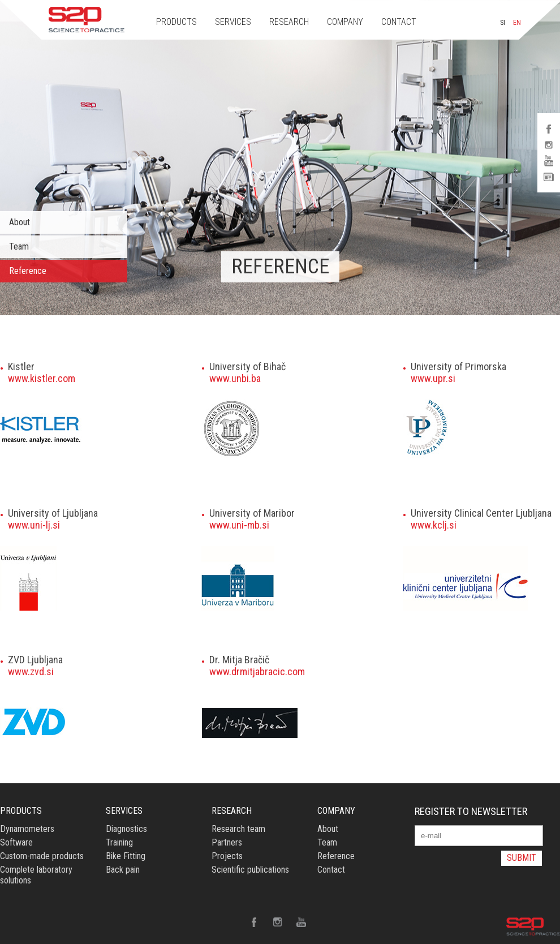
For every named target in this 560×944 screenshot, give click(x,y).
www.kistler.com (42, 378)
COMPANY (345, 22)
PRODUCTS (176, 22)
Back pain (123, 870)
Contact (331, 870)
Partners (227, 842)
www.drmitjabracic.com (257, 671)
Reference (28, 271)
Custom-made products (42, 856)
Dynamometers (27, 829)
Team (19, 246)
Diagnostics (126, 829)
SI (503, 23)
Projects (227, 856)
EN (517, 23)
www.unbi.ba (235, 378)
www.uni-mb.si (239, 525)
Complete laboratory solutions (36, 875)
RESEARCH (289, 22)
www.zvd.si (31, 671)
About (20, 222)
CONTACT (399, 22)
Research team (238, 829)
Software (16, 842)
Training (119, 842)
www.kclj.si (434, 525)
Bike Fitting (126, 856)
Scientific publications (250, 870)
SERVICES (233, 22)
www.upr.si (433, 378)
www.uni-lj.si (34, 525)
